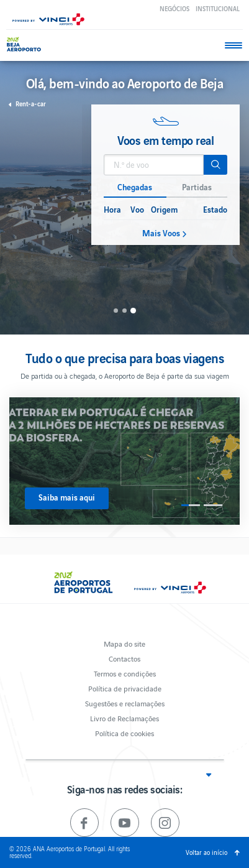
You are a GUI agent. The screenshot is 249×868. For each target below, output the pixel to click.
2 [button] (124, 311)
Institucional (218, 8)
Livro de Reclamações (124, 718)
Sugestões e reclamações (125, 703)
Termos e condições (125, 673)
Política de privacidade (125, 688)
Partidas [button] (197, 187)
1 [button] (116, 311)
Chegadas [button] (135, 187)
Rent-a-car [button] (31, 104)
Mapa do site (124, 643)
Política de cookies (124, 733)
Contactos (124, 658)
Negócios (174, 8)
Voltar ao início (206, 852)
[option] (165, 175)
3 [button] (133, 311)
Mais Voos (161, 233)
